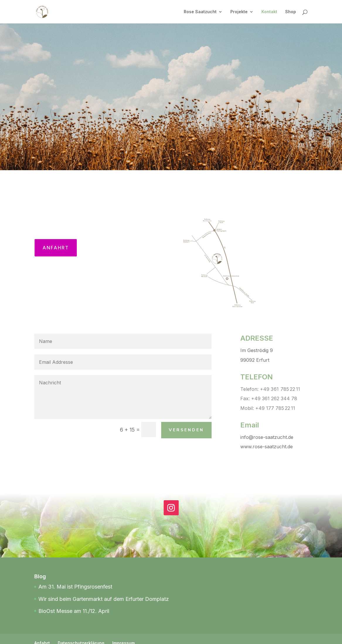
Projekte (239, 12)
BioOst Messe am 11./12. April (74, 611)
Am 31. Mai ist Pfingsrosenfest (75, 587)
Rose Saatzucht (200, 12)
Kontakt (269, 12)
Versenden (186, 430)
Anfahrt (56, 248)
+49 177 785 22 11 (275, 408)
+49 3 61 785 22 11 (280, 389)
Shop (291, 12)
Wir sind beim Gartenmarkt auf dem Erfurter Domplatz (104, 599)
